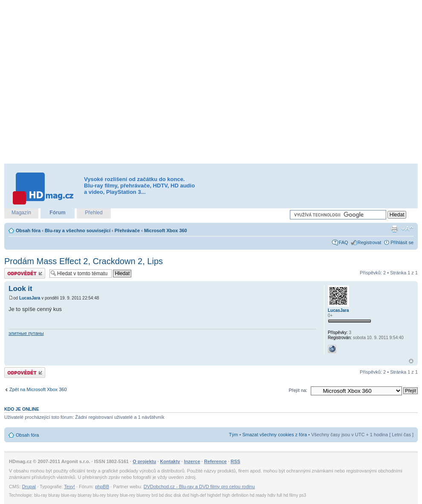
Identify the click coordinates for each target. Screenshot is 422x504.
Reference (215, 461)
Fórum (57, 213)
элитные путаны (26, 333)
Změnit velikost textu (407, 229)
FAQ (344, 242)
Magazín (21, 213)
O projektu (144, 461)
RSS (236, 461)
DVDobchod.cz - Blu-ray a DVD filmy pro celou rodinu (199, 487)
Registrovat (370, 242)
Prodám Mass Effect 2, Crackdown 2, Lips (84, 261)
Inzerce (192, 461)
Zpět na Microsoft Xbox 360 (38, 389)
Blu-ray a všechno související (78, 230)
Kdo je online (22, 409)
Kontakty (170, 461)
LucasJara (30, 298)
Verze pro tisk (394, 229)
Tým (233, 435)
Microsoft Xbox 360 (166, 230)
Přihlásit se (402, 242)
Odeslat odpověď (25, 273)
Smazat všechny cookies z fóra (275, 435)
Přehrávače (127, 230)
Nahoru (411, 361)
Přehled (94, 213)
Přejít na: (298, 390)
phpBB (102, 487)
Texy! (69, 487)
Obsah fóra (28, 230)
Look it (20, 289)
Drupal (29, 487)
